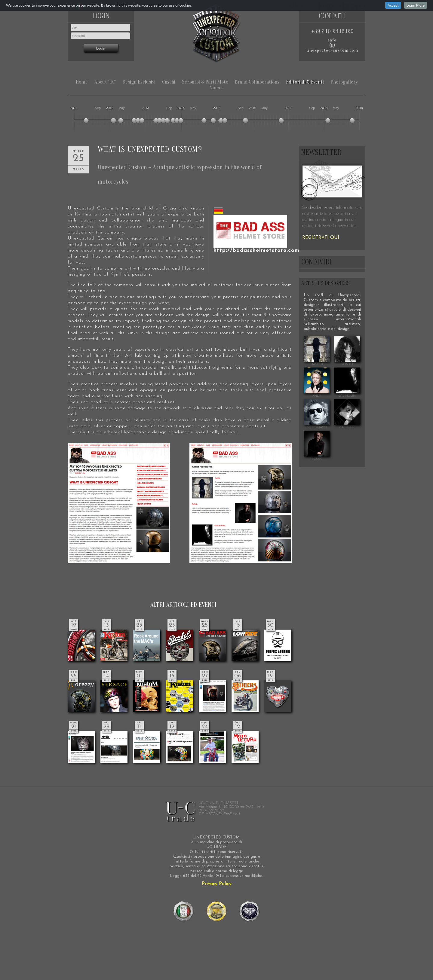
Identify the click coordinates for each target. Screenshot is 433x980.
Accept (393, 5)
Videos (217, 88)
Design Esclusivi (139, 82)
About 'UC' (105, 82)
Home (82, 82)
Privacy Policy (217, 884)
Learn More (416, 5)
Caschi (169, 82)
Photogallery (344, 82)
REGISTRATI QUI (321, 238)
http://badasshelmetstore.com (256, 250)
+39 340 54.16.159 (332, 31)
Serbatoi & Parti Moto (205, 82)
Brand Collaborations (257, 82)
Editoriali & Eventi (305, 82)
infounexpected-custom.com (332, 45)
